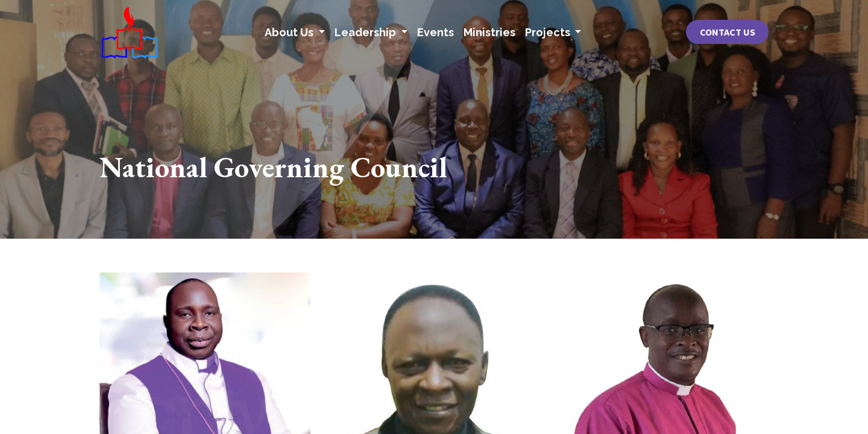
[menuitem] (436, 32)
